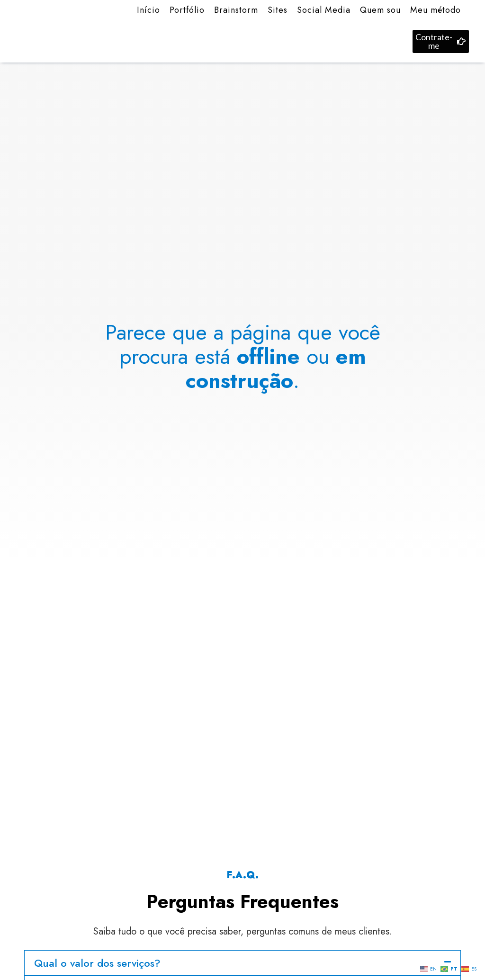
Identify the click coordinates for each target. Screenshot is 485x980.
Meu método (436, 10)
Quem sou (380, 10)
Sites (278, 10)
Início (148, 10)
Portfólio (187, 10)
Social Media (324, 10)
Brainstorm (236, 10)
